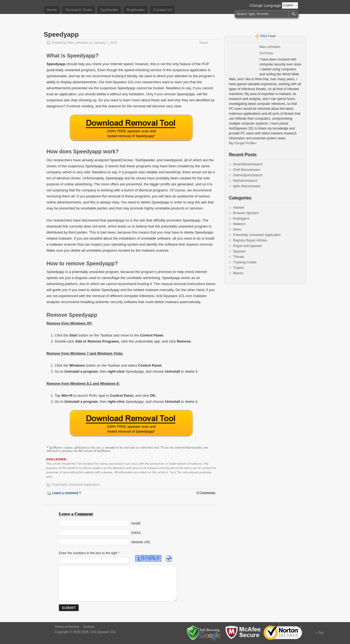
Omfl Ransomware (247, 170)
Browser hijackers (246, 213)
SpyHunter (109, 10)
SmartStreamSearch (248, 164)
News (237, 229)
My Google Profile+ (243, 143)
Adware (239, 208)
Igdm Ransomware (247, 186)
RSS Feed (268, 36)
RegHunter (136, 10)
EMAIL (136, 533)
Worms (238, 273)
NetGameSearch (245, 181)
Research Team (78, 10)
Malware (239, 224)
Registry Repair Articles (250, 240)
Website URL (141, 542)
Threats (239, 257)
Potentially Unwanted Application (76, 485)
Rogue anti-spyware (248, 246)
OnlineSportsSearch (248, 175)
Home (52, 10)
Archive (89, 627)
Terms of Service (67, 627)
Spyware (239, 251)
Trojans (238, 268)
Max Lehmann (78, 43)
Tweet (203, 43)
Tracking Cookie (245, 262)
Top (321, 633)
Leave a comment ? (66, 493)
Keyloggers (241, 219)
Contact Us (163, 10)
